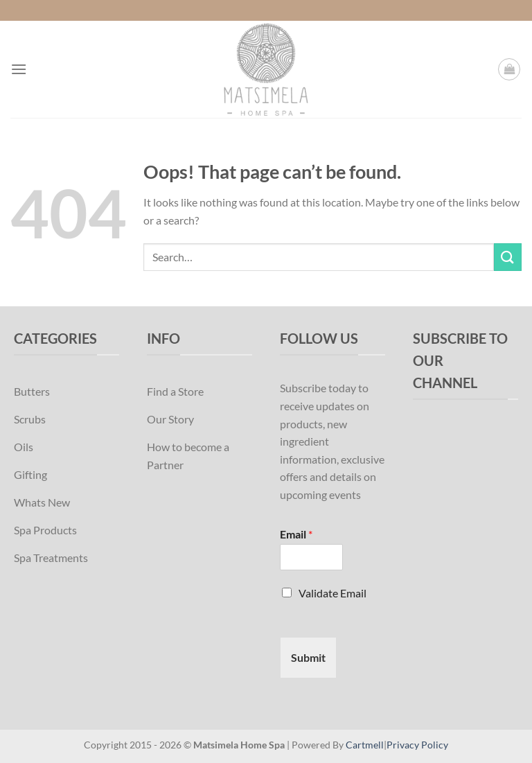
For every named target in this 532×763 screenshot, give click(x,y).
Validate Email (332, 593)
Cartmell (365, 745)
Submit (308, 657)
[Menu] (19, 69)
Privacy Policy (417, 745)
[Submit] (508, 257)
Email (296, 534)
